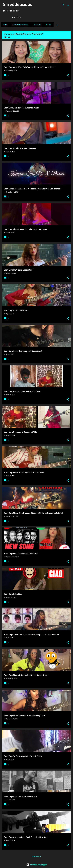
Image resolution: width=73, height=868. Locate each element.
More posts (36, 857)
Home (5, 25)
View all (7, 37)
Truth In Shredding (21, 25)
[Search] (63, 5)
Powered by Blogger (36, 865)
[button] (68, 75)
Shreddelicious (17, 4)
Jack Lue (37, 25)
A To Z (49, 25)
